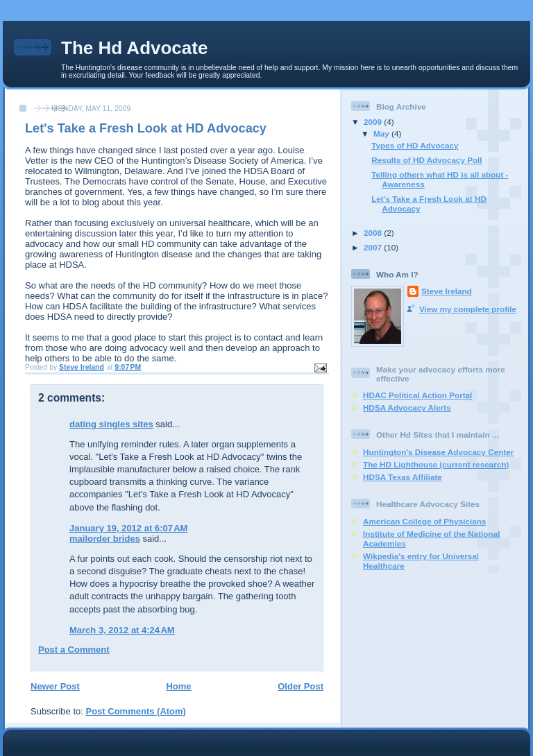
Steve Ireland (447, 291)
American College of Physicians (424, 521)
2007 (374, 247)
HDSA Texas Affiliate (403, 477)
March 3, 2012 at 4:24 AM (122, 630)
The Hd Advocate (134, 48)
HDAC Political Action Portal (417, 395)
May (382, 134)
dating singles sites (111, 424)
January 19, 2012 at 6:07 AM (128, 528)
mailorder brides (105, 539)
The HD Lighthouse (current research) (436, 464)
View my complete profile (468, 309)
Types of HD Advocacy (415, 145)
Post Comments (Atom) (136, 711)
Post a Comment (74, 650)
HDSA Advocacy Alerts (407, 407)
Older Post (301, 686)
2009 (374, 122)
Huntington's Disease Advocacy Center (438, 452)
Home (178, 686)
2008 (374, 233)
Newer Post (55, 686)
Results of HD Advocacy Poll (426, 160)
